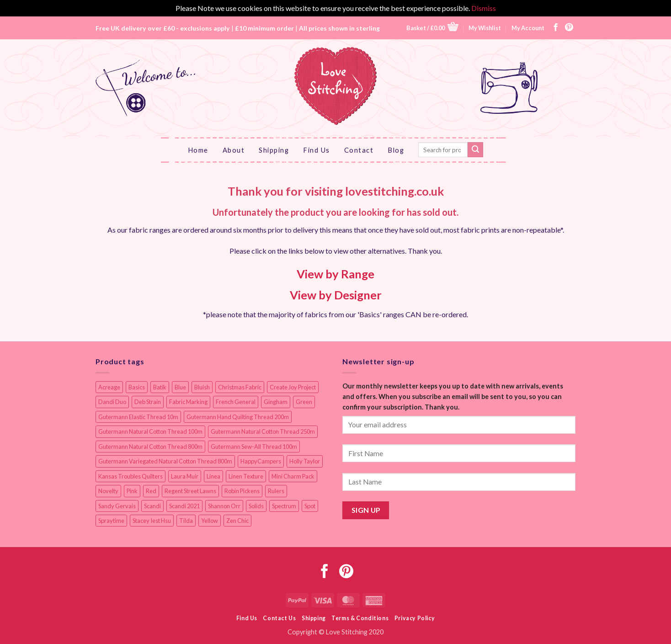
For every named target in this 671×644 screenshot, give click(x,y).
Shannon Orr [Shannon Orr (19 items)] (224, 506)
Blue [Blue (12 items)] (180, 387)
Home (198, 150)
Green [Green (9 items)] (304, 402)
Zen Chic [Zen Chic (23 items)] (237, 521)
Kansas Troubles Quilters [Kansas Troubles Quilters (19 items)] (130, 476)
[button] (432, 28)
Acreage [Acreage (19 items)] (109, 387)
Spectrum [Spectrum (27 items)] (284, 506)
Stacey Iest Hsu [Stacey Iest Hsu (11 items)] (152, 521)
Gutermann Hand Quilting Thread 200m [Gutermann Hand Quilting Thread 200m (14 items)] (238, 417)
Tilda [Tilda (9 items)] (186, 521)
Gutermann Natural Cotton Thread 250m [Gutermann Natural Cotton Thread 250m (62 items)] (263, 431)
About (234, 150)
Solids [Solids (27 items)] (256, 506)
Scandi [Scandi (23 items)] (152, 506)
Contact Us (279, 618)
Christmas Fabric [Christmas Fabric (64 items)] (240, 387)
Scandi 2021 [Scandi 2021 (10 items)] (184, 506)
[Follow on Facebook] (556, 28)
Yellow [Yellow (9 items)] (210, 521)
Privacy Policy (415, 618)
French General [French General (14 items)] (236, 402)
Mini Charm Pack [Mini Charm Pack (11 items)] (293, 476)
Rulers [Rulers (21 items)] (276, 491)
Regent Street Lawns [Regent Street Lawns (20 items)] (190, 491)
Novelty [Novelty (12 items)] (108, 491)
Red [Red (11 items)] (151, 491)
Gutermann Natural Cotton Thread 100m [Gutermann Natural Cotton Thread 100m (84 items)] (150, 431)
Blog (396, 150)
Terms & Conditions (360, 618)
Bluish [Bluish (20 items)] (202, 387)
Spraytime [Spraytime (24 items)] (111, 521)
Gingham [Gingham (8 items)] (276, 402)
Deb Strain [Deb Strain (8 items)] (148, 402)
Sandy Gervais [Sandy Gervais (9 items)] (117, 506)
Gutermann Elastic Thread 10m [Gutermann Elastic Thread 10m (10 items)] (138, 417)
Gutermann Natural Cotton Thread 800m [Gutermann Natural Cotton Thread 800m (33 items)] (150, 447)
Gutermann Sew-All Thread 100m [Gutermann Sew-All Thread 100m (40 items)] (254, 447)
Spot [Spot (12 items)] (310, 506)
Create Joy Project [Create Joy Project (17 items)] (293, 387)
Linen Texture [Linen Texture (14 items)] (246, 476)
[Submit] (475, 150)
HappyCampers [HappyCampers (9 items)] (261, 461)
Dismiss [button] (484, 8)
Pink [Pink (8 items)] (132, 491)
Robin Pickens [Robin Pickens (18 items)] (242, 491)
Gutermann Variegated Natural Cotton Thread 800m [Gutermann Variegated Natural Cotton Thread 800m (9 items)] (165, 461)
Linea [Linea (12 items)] (213, 476)
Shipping (274, 150)
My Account (528, 28)
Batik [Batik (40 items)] (160, 387)
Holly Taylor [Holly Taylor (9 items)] (305, 461)
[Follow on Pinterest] (569, 28)
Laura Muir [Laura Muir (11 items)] (185, 476)
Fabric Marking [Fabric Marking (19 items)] (188, 402)
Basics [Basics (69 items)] (137, 387)
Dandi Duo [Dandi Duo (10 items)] (112, 402)
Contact (359, 150)
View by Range (335, 274)
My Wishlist (485, 28)
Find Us (317, 150)
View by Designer (336, 295)
